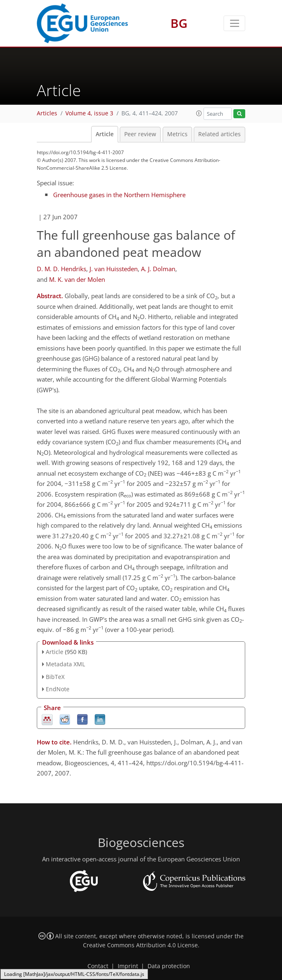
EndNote (58, 689)
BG (179, 23)
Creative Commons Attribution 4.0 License (140, 945)
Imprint (128, 966)
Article (105, 134)
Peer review (140, 134)
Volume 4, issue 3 (89, 113)
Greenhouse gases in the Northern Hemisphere (119, 195)
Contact (98, 966)
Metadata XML (65, 664)
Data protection (169, 966)
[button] (199, 113)
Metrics (177, 134)
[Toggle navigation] (234, 23)
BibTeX (55, 677)
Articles (47, 113)
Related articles (219, 134)
